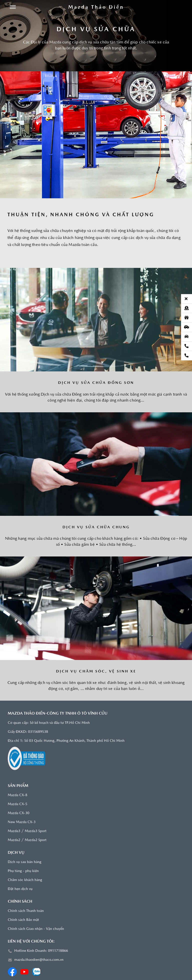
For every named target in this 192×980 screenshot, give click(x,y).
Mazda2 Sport (36, 840)
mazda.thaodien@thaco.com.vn (39, 960)
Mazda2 (14, 840)
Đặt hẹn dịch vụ (20, 889)
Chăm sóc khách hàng (25, 880)
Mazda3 (14, 831)
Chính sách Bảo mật (23, 920)
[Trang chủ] (96, 7)
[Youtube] (24, 972)
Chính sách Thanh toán (26, 911)
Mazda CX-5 (17, 804)
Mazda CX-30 (18, 813)
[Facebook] (12, 972)
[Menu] (13, 7)
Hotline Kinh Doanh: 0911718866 (41, 951)
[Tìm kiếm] (179, 7)
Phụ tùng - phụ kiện (23, 871)
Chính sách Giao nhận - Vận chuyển (36, 929)
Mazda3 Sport (36, 831)
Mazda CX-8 (17, 795)
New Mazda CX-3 (22, 822)
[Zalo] (36, 972)
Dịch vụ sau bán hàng (24, 862)
